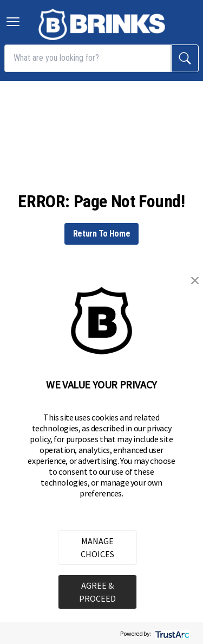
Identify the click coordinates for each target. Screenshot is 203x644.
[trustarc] (171, 633)
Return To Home (101, 234)
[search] (185, 58)
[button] (195, 280)
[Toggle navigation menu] (13, 22)
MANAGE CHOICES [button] (97, 547)
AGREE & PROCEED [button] (97, 592)
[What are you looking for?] (88, 58)
